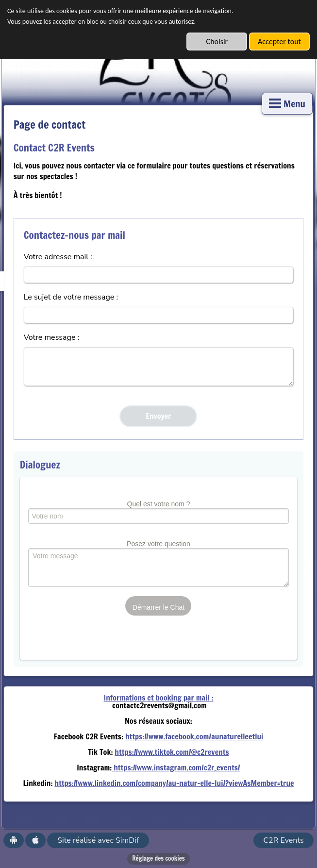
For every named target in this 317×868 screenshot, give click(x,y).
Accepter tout (279, 42)
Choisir (217, 42)
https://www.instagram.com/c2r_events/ (177, 768)
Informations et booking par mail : (159, 698)
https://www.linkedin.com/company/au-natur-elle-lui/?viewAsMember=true (174, 783)
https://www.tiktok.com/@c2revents (172, 752)
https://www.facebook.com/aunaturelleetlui (194, 736)
